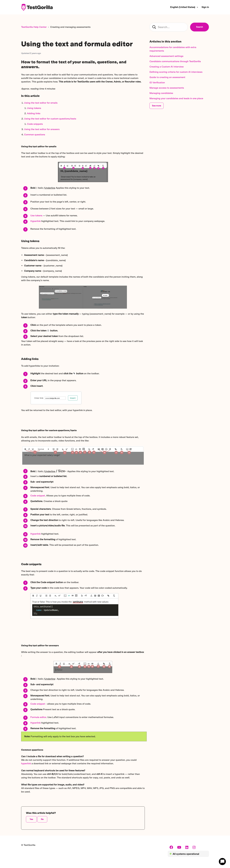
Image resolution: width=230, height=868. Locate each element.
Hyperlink (35, 221)
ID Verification (157, 83)
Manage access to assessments (167, 88)
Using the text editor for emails (41, 103)
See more (157, 106)
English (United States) (183, 7)
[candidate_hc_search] (169, 27)
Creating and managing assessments (70, 27)
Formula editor (38, 717)
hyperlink (26, 763)
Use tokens (36, 215)
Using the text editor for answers (42, 129)
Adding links (34, 113)
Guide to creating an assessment (167, 77)
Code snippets (35, 124)
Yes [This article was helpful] (31, 819)
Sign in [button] (205, 7)
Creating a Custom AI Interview (167, 67)
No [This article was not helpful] (42, 819)
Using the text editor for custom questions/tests (50, 119)
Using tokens (34, 108)
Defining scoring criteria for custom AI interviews (176, 72)
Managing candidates (161, 93)
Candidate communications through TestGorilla (175, 61)
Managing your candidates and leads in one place (176, 98)
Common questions (35, 135)
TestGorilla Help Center (34, 27)
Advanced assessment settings (166, 56)
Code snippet (38, 496)
